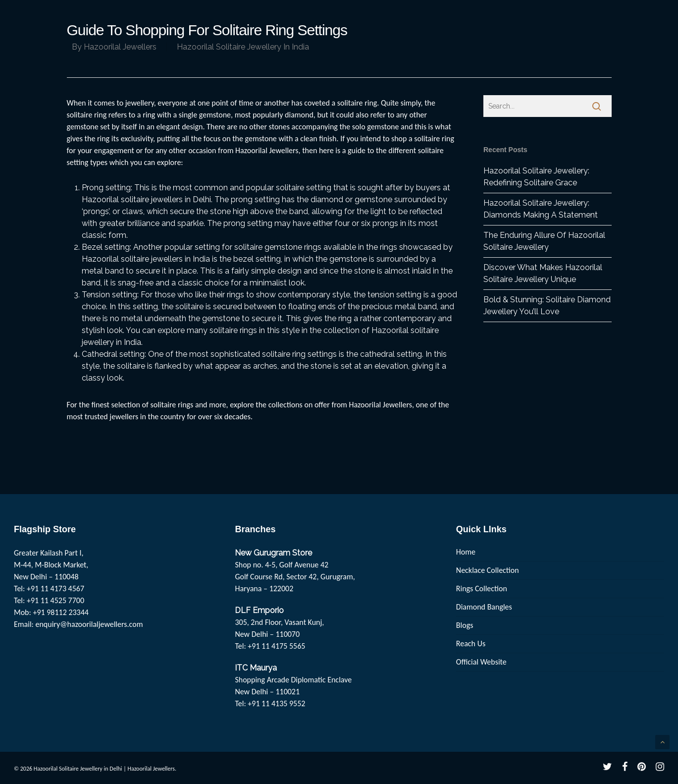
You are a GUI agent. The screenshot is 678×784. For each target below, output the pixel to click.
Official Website (481, 662)
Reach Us (471, 644)
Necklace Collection (488, 570)
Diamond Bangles (484, 607)
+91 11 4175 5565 (276, 646)
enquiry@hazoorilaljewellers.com (89, 624)
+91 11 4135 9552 (276, 703)
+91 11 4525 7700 (55, 600)
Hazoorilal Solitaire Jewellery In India (243, 47)
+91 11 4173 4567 (55, 588)
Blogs (465, 625)
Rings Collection (482, 588)
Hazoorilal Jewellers (120, 47)
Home (466, 552)
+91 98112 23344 (61, 612)
